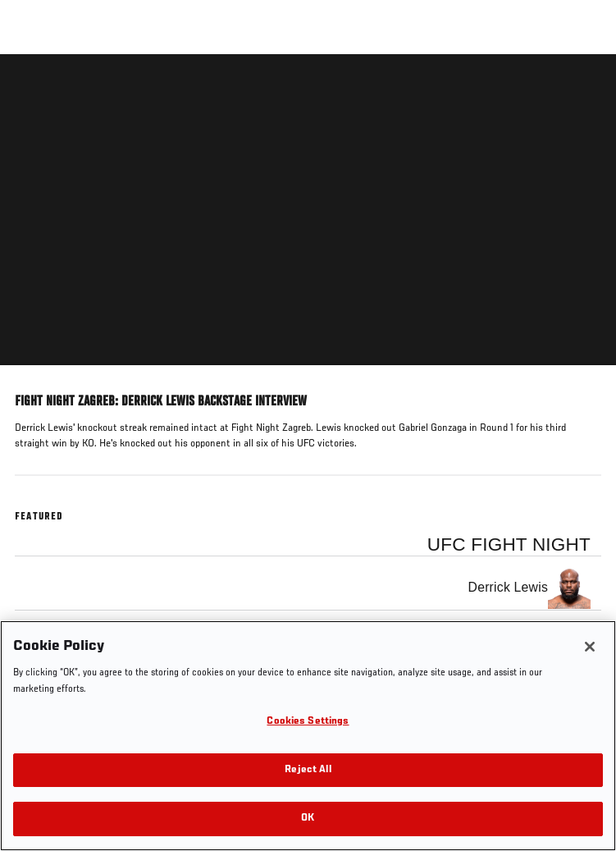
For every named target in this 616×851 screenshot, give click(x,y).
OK (308, 819)
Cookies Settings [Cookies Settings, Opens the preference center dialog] (308, 722)
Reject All (308, 770)
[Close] (590, 647)
